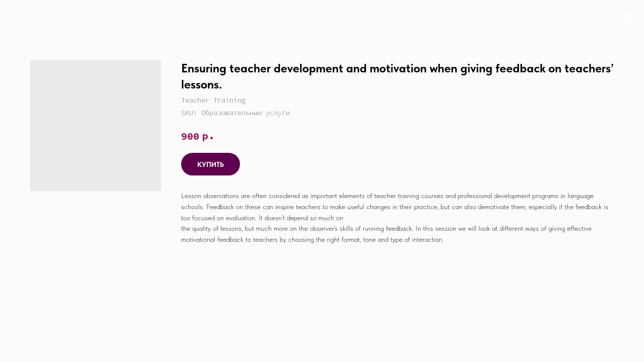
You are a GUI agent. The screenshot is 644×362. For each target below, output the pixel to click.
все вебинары (43, 15)
